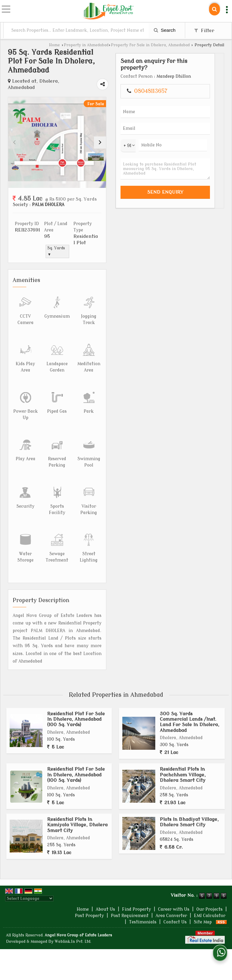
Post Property (89, 916)
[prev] (14, 143)
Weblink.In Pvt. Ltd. (73, 942)
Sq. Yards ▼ (56, 251)
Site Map (203, 922)
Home (54, 45)
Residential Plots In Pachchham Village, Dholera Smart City (183, 775)
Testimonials (143, 922)
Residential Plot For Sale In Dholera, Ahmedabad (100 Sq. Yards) (76, 719)
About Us (105, 909)
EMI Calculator (210, 916)
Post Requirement (130, 916)
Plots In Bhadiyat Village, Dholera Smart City (189, 822)
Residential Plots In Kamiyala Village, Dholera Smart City (77, 825)
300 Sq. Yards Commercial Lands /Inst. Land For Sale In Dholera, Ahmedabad (190, 722)
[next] (100, 143)
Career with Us (174, 909)
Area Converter (171, 916)
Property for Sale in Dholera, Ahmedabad (150, 45)
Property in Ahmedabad (86, 45)
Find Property (137, 909)
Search (165, 30)
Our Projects (209, 909)
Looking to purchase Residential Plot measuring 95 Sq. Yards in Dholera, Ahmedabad (165, 169)
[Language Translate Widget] (29, 898)
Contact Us (175, 922)
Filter (204, 31)
